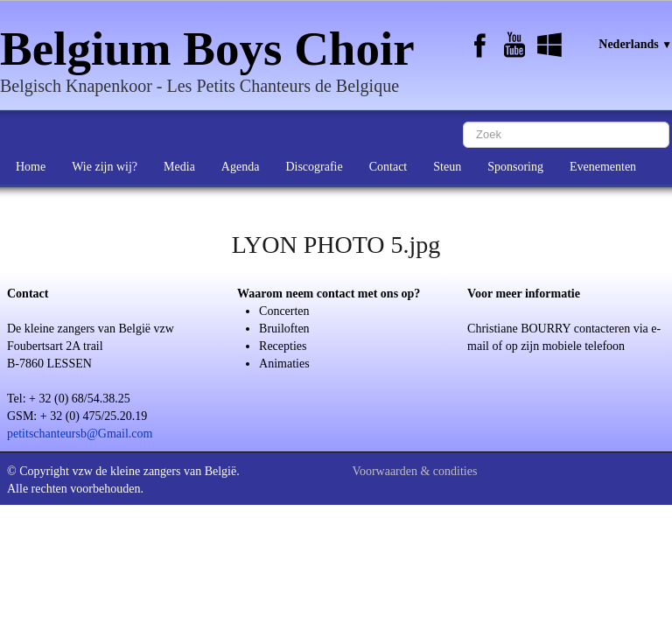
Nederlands (635, 44)
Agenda (241, 167)
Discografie (314, 167)
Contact (388, 167)
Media (179, 167)
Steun (447, 167)
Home (31, 167)
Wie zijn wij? (105, 167)
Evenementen (603, 167)
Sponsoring (515, 167)
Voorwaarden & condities (415, 471)
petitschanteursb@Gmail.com (80, 434)
